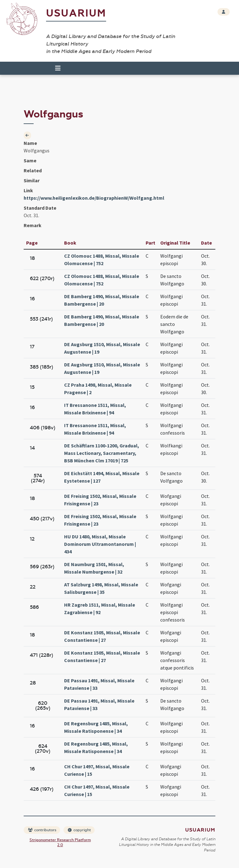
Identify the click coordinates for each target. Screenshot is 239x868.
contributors (42, 830)
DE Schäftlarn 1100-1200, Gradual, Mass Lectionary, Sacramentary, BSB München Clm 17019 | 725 (102, 453)
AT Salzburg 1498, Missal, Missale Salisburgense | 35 (101, 588)
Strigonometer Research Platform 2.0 (60, 842)
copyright (79, 830)
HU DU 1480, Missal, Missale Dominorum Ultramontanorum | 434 (100, 544)
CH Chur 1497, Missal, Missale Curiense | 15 (97, 770)
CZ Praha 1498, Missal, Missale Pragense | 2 (98, 389)
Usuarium (76, 13)
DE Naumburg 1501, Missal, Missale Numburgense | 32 (94, 568)
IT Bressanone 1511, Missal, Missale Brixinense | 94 (95, 409)
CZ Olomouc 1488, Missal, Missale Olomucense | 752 (102, 260)
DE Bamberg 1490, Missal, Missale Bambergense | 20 (102, 300)
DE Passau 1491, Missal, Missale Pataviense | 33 (99, 684)
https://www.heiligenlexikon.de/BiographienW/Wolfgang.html (94, 198)
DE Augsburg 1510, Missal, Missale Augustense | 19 (102, 348)
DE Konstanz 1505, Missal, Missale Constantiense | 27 (102, 636)
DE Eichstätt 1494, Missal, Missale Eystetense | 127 (102, 477)
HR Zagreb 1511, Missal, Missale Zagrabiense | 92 (100, 608)
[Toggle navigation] (58, 68)
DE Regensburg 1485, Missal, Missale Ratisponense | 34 (96, 727)
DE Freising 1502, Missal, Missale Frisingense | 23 (100, 500)
